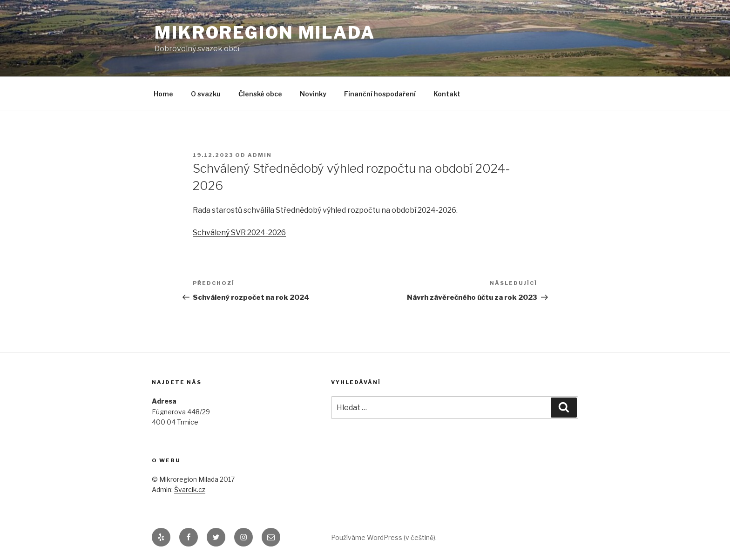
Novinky (313, 94)
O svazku (206, 94)
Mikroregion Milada (265, 33)
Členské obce (260, 94)
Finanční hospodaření (380, 94)
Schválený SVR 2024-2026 (239, 233)
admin (260, 155)
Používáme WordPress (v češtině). (384, 537)
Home (163, 94)
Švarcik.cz (190, 489)
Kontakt (447, 94)
